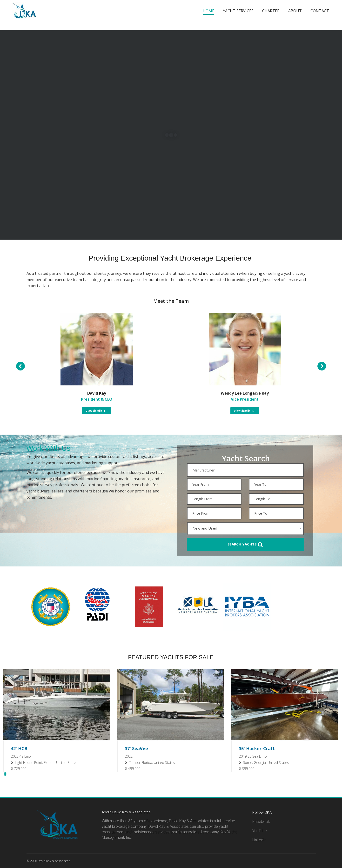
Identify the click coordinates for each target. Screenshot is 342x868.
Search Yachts (245, 544)
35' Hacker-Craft (257, 748)
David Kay (97, 393)
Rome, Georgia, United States (266, 763)
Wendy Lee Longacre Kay (245, 393)
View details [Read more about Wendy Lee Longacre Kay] (244, 411)
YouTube (260, 831)
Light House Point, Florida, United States (46, 763)
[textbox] (246, 470)
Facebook (261, 822)
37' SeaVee (136, 748)
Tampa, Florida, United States (152, 763)
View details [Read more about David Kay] (96, 411)
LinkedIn (259, 840)
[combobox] (245, 470)
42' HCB (19, 748)
